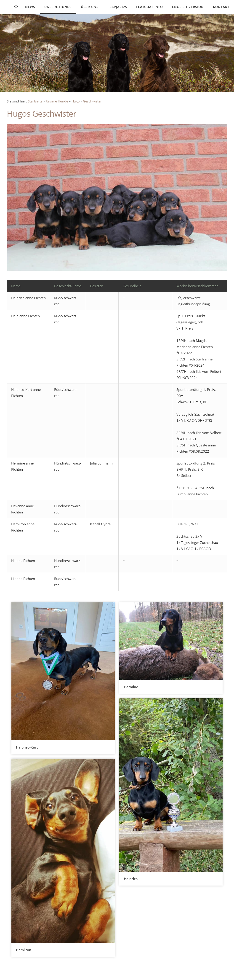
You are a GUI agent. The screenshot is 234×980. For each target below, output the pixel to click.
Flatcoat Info (150, 7)
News (30, 7)
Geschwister (92, 101)
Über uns (90, 7)
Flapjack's (117, 7)
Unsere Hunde (58, 7)
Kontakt (221, 7)
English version (188, 7)
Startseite (35, 101)
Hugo (76, 101)
